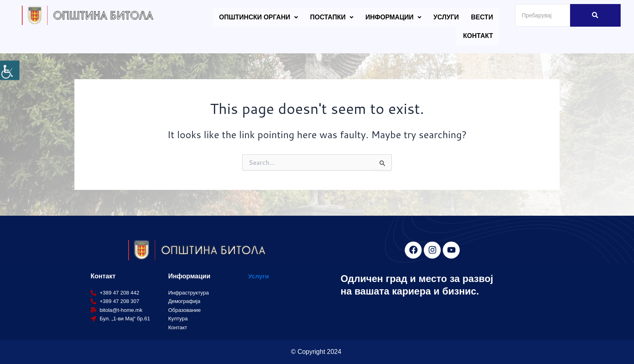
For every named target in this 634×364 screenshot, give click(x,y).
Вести (482, 17)
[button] (259, 17)
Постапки (332, 17)
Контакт (478, 36)
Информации (393, 17)
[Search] (543, 15)
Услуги (446, 17)
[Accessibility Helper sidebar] (10, 70)
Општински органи (259, 17)
